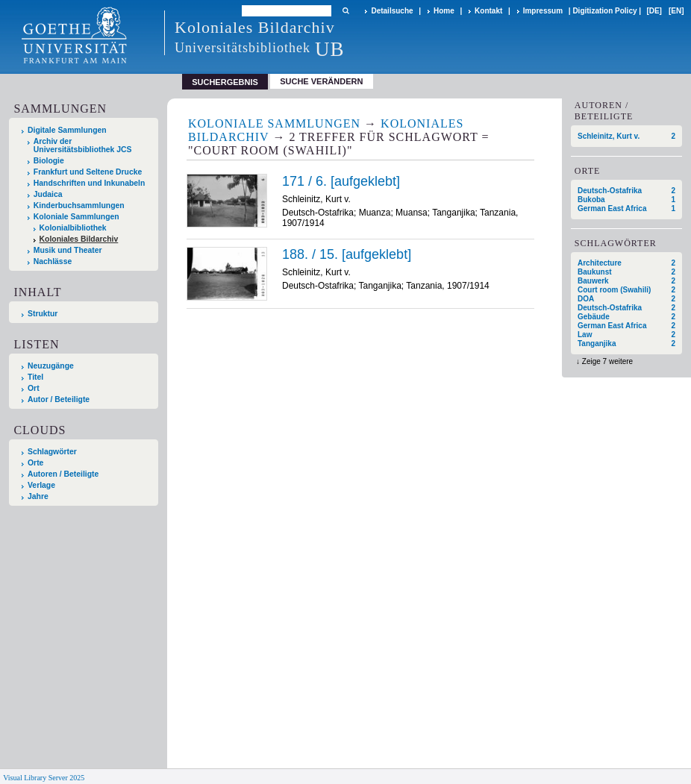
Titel (35, 377)
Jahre (38, 496)
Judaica (48, 194)
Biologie (49, 161)
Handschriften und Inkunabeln (90, 183)
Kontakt (488, 11)
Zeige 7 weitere (607, 361)
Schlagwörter (52, 452)
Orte (35, 463)
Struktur (43, 314)
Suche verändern (321, 81)
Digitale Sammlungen (67, 130)
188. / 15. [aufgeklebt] (347, 254)
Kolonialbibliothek (73, 228)
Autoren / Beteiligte (63, 474)
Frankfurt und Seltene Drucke (88, 172)
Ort (34, 388)
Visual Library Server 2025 (44, 778)
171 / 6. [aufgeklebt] (341, 181)
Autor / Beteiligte (59, 399)
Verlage (41, 485)
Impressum (543, 11)
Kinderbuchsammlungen (79, 206)
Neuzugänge (51, 366)
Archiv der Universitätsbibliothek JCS (83, 145)
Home (444, 11)
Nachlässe (53, 261)
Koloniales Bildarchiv (79, 239)
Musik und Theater (68, 250)
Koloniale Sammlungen (76, 217)
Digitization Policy (604, 11)
